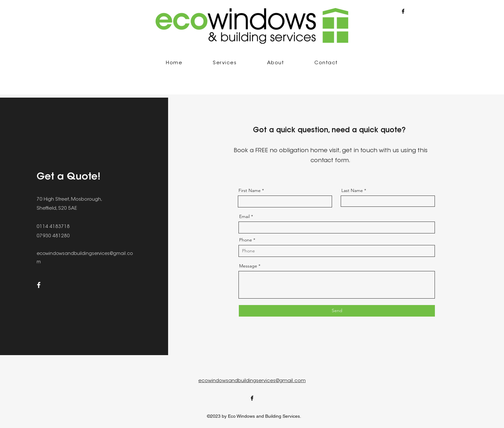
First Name (250, 190)
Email (244, 216)
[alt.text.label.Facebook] (403, 11)
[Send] (337, 311)
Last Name (352, 190)
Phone (246, 240)
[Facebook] (39, 285)
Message (248, 266)
